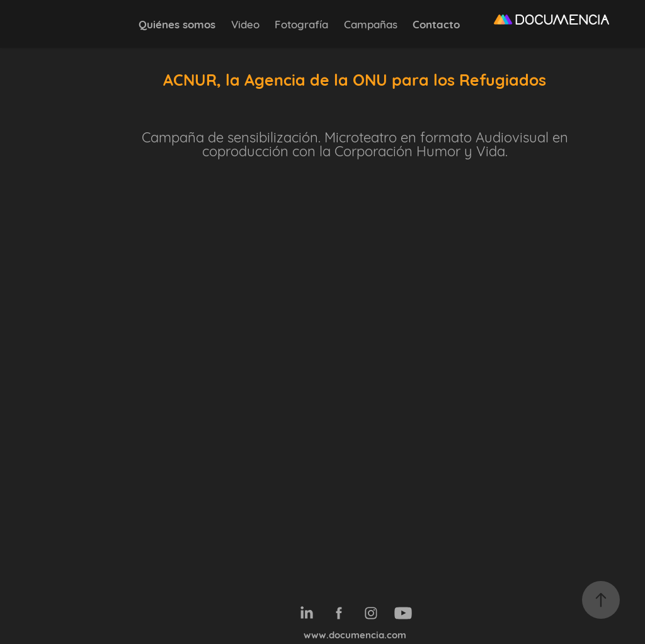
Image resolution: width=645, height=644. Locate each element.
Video (245, 24)
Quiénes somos (177, 24)
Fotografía (301, 24)
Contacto (436, 24)
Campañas (371, 24)
